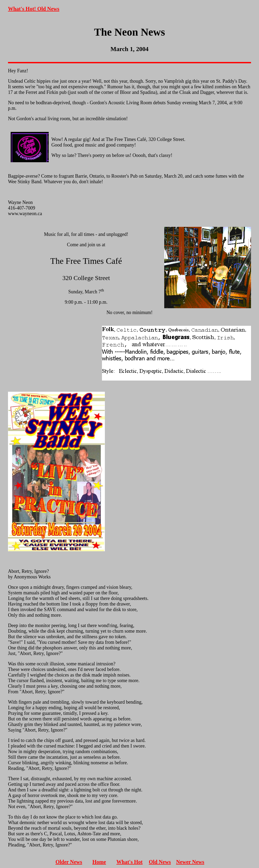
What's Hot (129, 862)
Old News (48, 9)
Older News (69, 862)
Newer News (190, 862)
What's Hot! (23, 9)
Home (99, 862)
